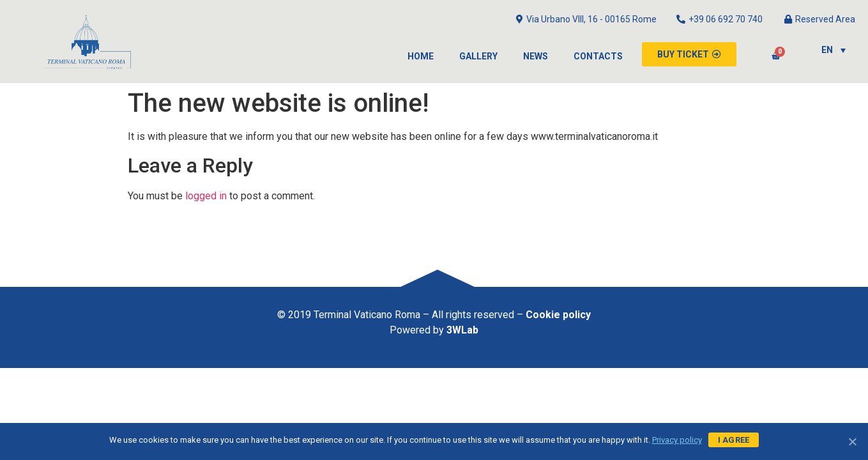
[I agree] (852, 441)
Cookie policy (558, 315)
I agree (734, 440)
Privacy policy (677, 440)
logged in (206, 196)
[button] (689, 54)
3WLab (462, 330)
